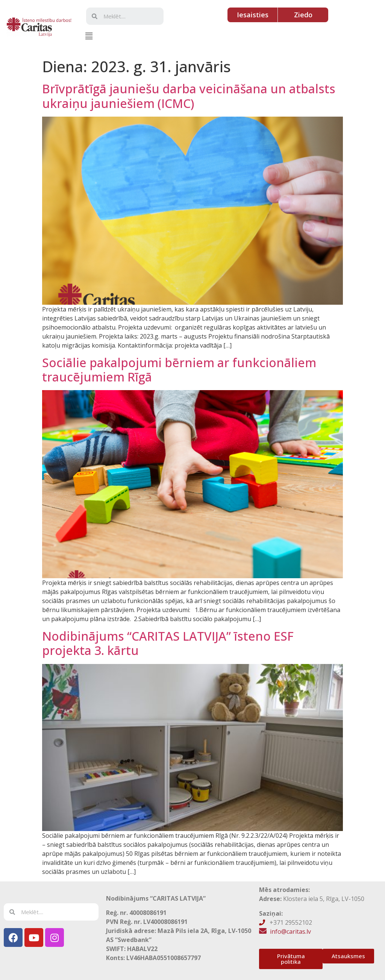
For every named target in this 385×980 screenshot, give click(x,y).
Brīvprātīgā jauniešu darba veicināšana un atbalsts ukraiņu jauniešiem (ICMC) (189, 96)
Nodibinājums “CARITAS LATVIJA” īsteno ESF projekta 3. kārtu (168, 643)
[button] (89, 36)
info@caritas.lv (290, 931)
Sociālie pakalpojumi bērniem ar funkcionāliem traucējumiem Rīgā (179, 370)
